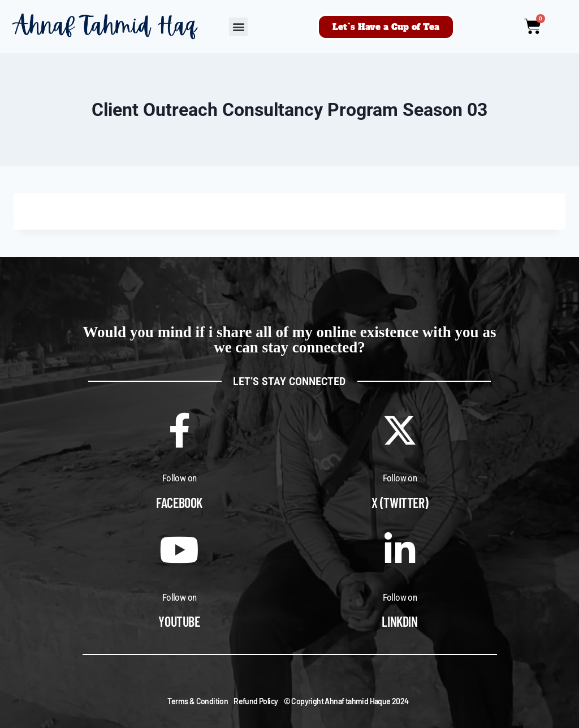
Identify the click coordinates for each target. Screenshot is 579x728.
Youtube (179, 621)
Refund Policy (256, 701)
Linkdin (399, 621)
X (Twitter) (400, 503)
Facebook (179, 503)
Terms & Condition (198, 701)
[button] (238, 27)
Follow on (180, 478)
